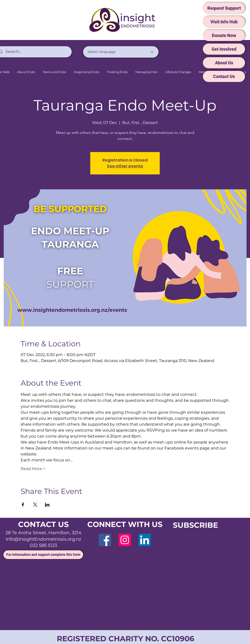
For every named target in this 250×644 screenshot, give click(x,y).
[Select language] (121, 52)
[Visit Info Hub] (224, 22)
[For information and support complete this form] (43, 555)
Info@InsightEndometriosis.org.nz (43, 539)
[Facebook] (105, 540)
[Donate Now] (224, 35)
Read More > (33, 469)
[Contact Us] (224, 76)
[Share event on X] (35, 505)
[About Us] (224, 63)
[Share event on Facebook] (23, 505)
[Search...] (33, 52)
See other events (125, 166)
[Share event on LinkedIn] (47, 505)
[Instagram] (125, 540)
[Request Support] (224, 8)
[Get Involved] (224, 49)
